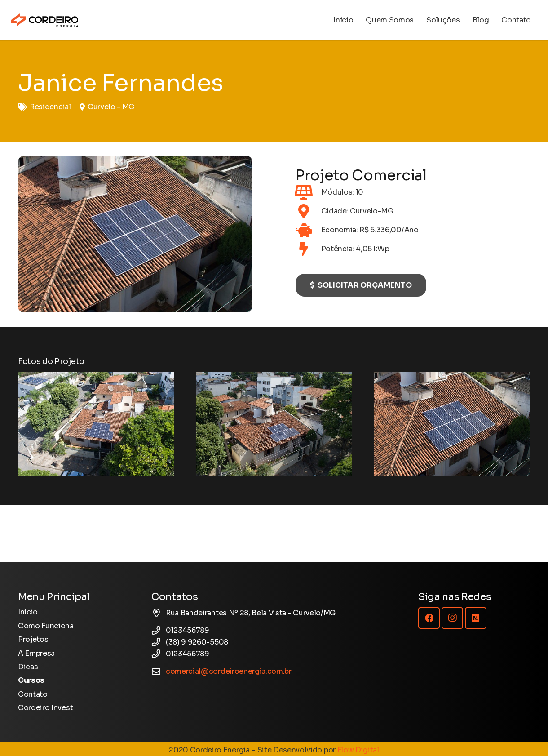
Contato (33, 694)
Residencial (50, 107)
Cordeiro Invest (45, 708)
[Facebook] (429, 618)
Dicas (28, 667)
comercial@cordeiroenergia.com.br (229, 671)
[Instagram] (452, 618)
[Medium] (476, 618)
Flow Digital (358, 750)
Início (28, 612)
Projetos (33, 639)
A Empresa (36, 653)
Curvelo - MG (111, 107)
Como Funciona (46, 626)
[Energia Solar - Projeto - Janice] (96, 424)
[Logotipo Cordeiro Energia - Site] (44, 20)
